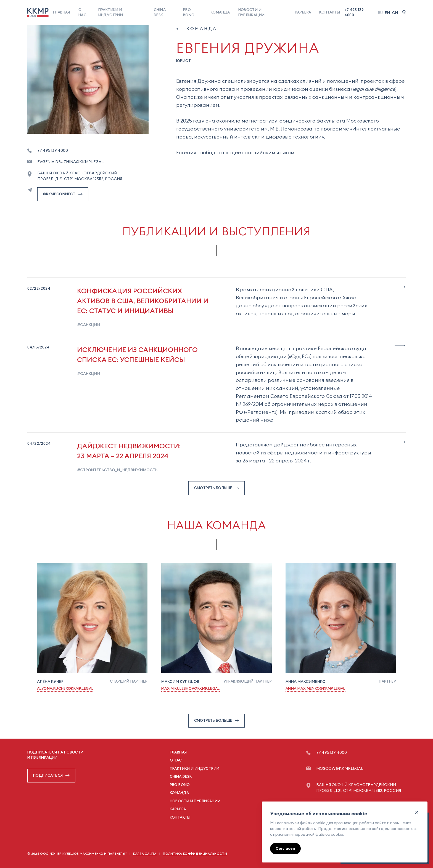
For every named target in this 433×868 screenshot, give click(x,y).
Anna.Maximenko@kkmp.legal (315, 688)
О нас (176, 760)
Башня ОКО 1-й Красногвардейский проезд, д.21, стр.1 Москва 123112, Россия (80, 176)
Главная (62, 12)
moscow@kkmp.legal (340, 768)
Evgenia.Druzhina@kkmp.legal (70, 162)
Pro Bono (180, 785)
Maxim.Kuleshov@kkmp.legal (191, 688)
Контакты (330, 12)
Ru (381, 13)
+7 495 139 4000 (354, 12)
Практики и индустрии (195, 768)
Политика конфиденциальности (195, 854)
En (387, 13)
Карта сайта (145, 854)
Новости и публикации (195, 801)
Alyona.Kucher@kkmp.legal (65, 688)
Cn (395, 13)
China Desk (181, 776)
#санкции (89, 325)
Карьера (303, 12)
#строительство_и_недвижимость (117, 470)
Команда (220, 12)
